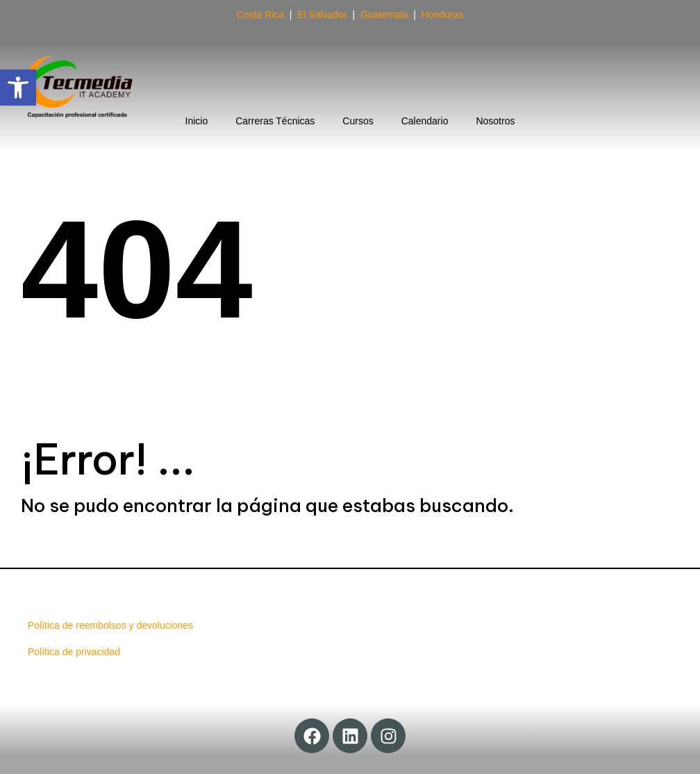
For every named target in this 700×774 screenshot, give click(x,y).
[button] (18, 88)
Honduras (443, 15)
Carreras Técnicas (275, 121)
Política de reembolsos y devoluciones (110, 625)
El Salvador (322, 15)
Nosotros (495, 121)
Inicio (197, 121)
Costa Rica (260, 15)
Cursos (358, 121)
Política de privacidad (74, 652)
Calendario (425, 121)
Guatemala (384, 15)
